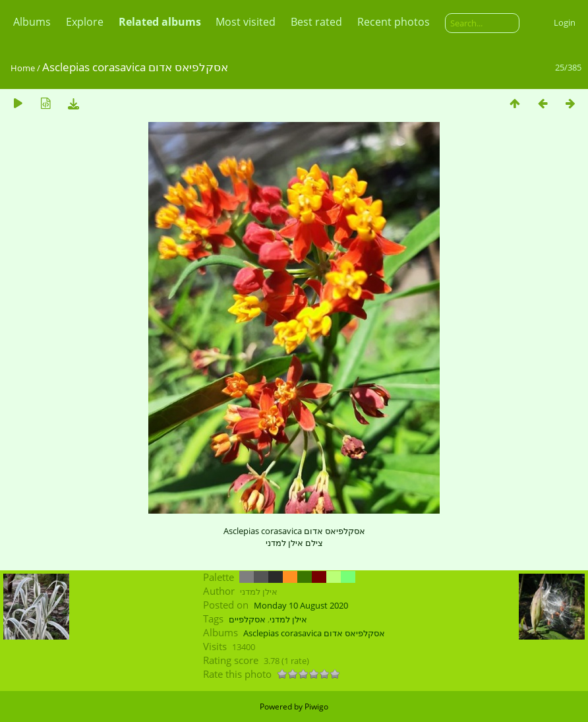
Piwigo (316, 707)
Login (565, 22)
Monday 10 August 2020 (301, 605)
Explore (85, 22)
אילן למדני (288, 619)
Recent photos (394, 22)
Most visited (246, 22)
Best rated (316, 22)
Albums (32, 22)
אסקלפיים (247, 619)
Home (23, 68)
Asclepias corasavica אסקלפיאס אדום (314, 633)
